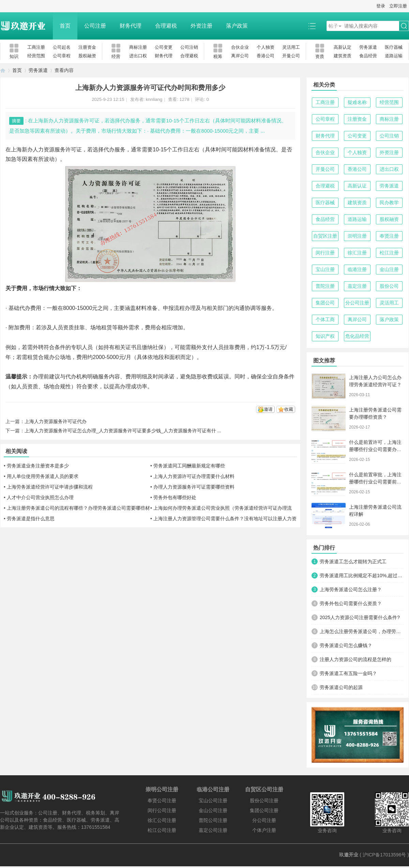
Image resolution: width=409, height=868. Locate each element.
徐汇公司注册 (162, 820)
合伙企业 (240, 47)
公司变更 (164, 47)
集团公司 (325, 303)
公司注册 (95, 26)
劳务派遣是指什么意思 (31, 519)
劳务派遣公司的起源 (341, 687)
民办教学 (389, 203)
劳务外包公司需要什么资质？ (351, 603)
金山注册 (389, 269)
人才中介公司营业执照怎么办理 (40, 497)
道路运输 (394, 56)
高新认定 (343, 47)
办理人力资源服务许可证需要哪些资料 (194, 487)
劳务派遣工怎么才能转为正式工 (353, 562)
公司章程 (62, 56)
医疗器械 (394, 47)
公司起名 (62, 47)
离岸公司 (240, 56)
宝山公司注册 (213, 800)
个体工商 (325, 319)
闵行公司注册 (162, 810)
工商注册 (36, 47)
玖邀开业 (349, 855)
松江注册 (389, 253)
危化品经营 (357, 336)
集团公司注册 (264, 810)
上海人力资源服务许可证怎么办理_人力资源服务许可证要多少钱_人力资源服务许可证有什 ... (123, 431)
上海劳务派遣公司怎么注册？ (351, 589)
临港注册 (357, 269)
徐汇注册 (357, 253)
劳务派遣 (368, 47)
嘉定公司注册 (213, 830)
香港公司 (266, 56)
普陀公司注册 (213, 820)
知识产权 (325, 336)
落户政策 (237, 26)
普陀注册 (325, 286)
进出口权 (138, 56)
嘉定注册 (357, 286)
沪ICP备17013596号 (384, 855)
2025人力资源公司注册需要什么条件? (360, 617)
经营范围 (36, 56)
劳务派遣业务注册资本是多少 (38, 466)
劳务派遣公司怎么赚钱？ (346, 645)
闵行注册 (325, 253)
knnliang (154, 99)
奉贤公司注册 (162, 800)
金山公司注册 (213, 810)
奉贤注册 (389, 236)
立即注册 (398, 6)
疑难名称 (357, 102)
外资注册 (201, 26)
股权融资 (87, 56)
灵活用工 (291, 47)
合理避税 (166, 26)
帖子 (333, 26)
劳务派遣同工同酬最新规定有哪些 (189, 466)
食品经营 (368, 56)
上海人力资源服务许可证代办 (56, 421)
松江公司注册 (162, 830)
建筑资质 (343, 56)
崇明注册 (357, 236)
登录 (381, 6)
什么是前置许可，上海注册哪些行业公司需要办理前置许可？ (375, 449)
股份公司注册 (264, 800)
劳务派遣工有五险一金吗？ (348, 673)
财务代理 (131, 26)
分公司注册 (357, 303)
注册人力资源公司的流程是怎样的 (355, 659)
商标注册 (138, 47)
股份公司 (389, 286)
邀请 (268, 409)
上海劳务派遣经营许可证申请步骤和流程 (50, 487)
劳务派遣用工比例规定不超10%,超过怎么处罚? (362, 575)
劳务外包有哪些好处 (175, 497)
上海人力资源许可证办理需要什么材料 (194, 476)
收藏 (289, 409)
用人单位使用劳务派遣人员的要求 (43, 476)
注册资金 (87, 47)
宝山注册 (325, 269)
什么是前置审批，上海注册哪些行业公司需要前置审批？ (375, 482)
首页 (65, 26)
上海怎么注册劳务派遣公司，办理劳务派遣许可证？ (362, 631)
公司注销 (189, 47)
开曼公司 (291, 56)
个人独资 (266, 47)
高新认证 (357, 186)
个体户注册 (264, 830)
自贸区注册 (325, 236)
